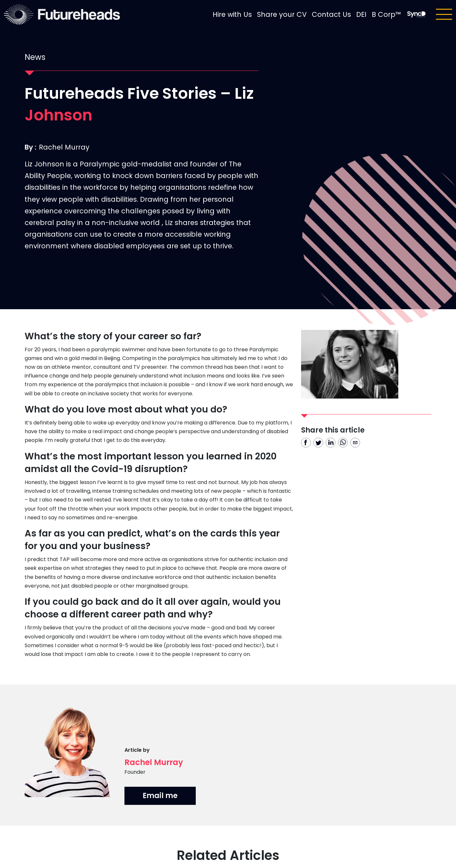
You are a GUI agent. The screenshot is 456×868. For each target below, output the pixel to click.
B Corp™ (386, 14)
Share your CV (282, 14)
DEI (361, 14)
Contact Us (331, 14)
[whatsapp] (343, 443)
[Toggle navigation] (444, 14)
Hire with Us (232, 14)
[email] (355, 443)
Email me (160, 795)
